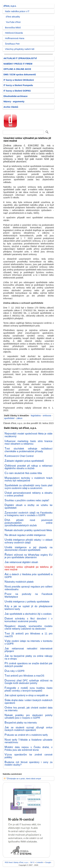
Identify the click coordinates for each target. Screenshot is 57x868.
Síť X (32, 862)
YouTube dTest (13, 22)
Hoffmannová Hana (15, 38)
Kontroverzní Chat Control (19, 456)
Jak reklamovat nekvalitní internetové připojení (28, 650)
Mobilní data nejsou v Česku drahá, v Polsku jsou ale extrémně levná (28, 748)
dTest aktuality (13, 17)
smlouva (47, 416)
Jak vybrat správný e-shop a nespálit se (26, 695)
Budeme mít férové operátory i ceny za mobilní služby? (28, 763)
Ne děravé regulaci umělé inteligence (25, 535)
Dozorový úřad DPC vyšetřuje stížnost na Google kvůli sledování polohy (28, 682)
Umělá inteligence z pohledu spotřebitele (27, 602)
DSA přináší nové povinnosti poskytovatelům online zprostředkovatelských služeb (28, 523)
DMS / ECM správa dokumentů (20, 75)
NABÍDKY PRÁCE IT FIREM (18, 64)
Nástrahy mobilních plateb (19, 582)
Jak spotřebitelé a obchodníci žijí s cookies (28, 614)
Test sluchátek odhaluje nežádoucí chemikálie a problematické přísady (28, 450)
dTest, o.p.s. (10, 6)
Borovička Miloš (13, 28)
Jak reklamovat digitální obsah (21, 562)
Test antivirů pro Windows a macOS (24, 676)
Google (48, 862)
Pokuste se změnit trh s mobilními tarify (26, 735)
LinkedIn (40, 862)
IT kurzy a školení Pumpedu (18, 85)
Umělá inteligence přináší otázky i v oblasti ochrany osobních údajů (28, 541)
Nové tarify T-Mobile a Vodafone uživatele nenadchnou (28, 741)
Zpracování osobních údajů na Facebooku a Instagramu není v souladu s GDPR (28, 514)
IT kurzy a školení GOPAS (17, 91)
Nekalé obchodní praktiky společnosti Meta (28, 530)
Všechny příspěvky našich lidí (20, 49)
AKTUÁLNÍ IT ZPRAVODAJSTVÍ (20, 58)
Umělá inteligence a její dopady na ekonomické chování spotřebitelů (28, 549)
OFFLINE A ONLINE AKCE (17, 69)
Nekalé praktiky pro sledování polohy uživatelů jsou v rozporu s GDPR (28, 717)
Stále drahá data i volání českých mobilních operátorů (28, 702)
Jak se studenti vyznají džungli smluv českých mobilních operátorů (28, 729)
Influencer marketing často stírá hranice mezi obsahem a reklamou (28, 442)
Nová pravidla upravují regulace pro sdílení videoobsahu (28, 588)
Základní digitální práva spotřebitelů (24, 461)
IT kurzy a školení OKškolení (19, 80)
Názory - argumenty (14, 101)
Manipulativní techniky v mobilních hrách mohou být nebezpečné (28, 479)
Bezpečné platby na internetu (21, 723)
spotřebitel (9, 418)
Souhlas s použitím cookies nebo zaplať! (27, 500)
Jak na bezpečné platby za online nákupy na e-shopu (28, 657)
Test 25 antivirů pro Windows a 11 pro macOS (28, 635)
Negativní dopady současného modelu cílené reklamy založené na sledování (28, 627)
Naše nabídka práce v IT (17, 11)
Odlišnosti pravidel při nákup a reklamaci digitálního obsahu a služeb (28, 467)
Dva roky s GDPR (15, 671)
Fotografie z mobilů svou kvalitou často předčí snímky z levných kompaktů (28, 689)
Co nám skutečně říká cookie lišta (23, 473)
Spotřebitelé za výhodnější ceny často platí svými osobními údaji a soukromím (28, 487)
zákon (19, 418)
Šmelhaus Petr (12, 44)
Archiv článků (11, 107)
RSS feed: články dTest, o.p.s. (17, 862)
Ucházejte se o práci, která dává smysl (24, 779)
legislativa (36, 416)
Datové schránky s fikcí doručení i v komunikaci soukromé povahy (28, 620)
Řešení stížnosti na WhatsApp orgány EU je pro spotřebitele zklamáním (28, 556)
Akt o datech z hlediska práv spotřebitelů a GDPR (28, 576)
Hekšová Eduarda (14, 33)
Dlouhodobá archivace (16, 96)
